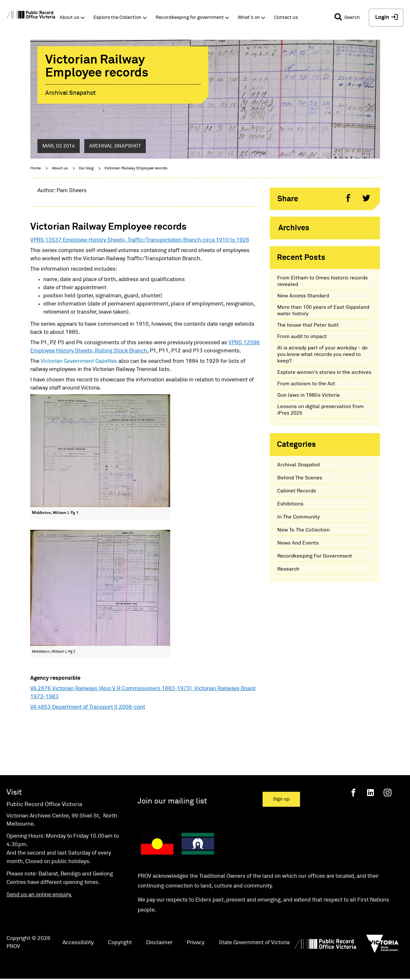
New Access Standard (303, 296)
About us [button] (69, 17)
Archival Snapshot (299, 465)
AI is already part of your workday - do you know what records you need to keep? (322, 354)
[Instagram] (388, 793)
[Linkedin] (370, 793)
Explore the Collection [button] (117, 17)
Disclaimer (159, 943)
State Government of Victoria (254, 943)
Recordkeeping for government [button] (190, 17)
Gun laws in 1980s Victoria (308, 395)
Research (288, 569)
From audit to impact (302, 336)
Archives (294, 228)
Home (35, 168)
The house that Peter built (308, 325)
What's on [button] (249, 17)
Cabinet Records (297, 491)
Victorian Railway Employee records (136, 168)
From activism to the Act (306, 384)
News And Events (298, 543)
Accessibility (78, 943)
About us (60, 168)
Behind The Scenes (300, 478)
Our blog (86, 168)
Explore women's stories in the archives (324, 372)
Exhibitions (290, 504)
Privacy (196, 943)
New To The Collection (303, 530)
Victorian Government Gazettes (80, 361)
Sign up (281, 799)
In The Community (299, 517)
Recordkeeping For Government (315, 556)
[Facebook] (353, 793)
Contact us (286, 17)
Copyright (120, 943)
